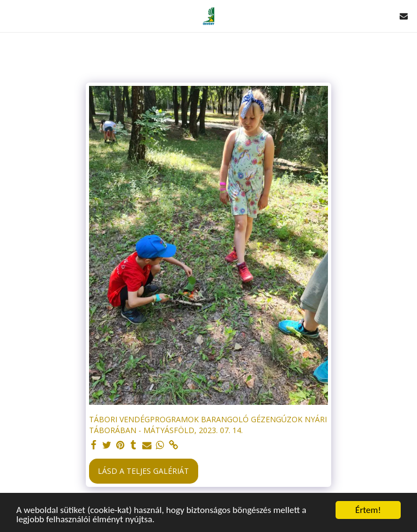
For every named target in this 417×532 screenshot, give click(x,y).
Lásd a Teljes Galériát (143, 471)
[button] (12, 15)
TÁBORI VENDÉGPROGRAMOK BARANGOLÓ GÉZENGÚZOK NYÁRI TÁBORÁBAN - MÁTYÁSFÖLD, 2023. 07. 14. (208, 425)
